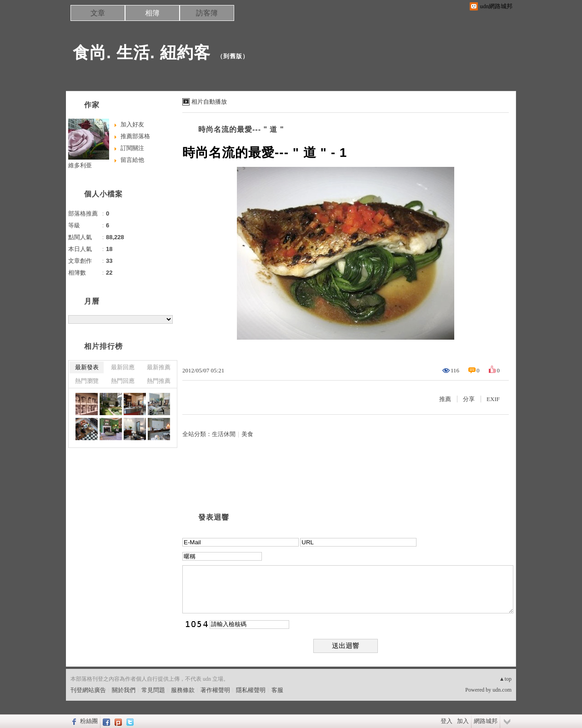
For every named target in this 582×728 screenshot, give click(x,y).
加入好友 (132, 124)
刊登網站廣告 (88, 690)
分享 (469, 399)
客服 (277, 690)
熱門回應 (123, 381)
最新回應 (123, 367)
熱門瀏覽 (87, 381)
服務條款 (183, 690)
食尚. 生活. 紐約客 (142, 53)
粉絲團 (89, 721)
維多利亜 (80, 165)
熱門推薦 (159, 381)
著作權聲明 (215, 690)
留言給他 (132, 160)
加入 (463, 721)
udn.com (502, 690)
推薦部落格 (135, 136)
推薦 (445, 399)
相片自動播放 (209, 102)
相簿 (152, 13)
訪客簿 (207, 13)
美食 (247, 434)
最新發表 (87, 367)
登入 (447, 721)
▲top (505, 679)
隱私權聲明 (251, 690)
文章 (98, 13)
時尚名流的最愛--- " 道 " (241, 129)
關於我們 (124, 690)
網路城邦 (486, 721)
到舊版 (233, 56)
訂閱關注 (132, 148)
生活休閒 (224, 434)
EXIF (493, 399)
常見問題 (153, 690)
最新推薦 (159, 367)
